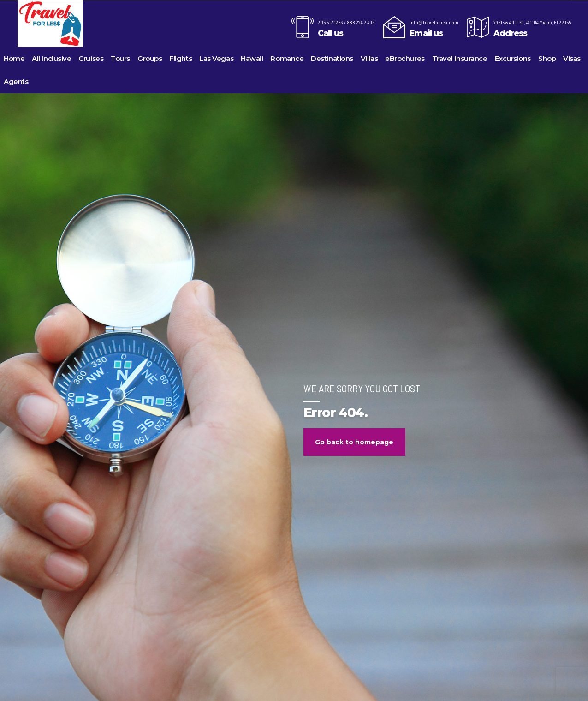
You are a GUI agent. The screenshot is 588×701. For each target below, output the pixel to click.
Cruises (91, 58)
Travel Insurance (460, 58)
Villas (369, 58)
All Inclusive (51, 58)
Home (14, 58)
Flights (181, 58)
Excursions (513, 58)
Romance (287, 58)
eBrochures (405, 58)
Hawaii (252, 58)
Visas (572, 58)
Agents (16, 81)
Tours (120, 58)
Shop (547, 58)
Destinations (332, 58)
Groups (150, 58)
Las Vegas (216, 58)
